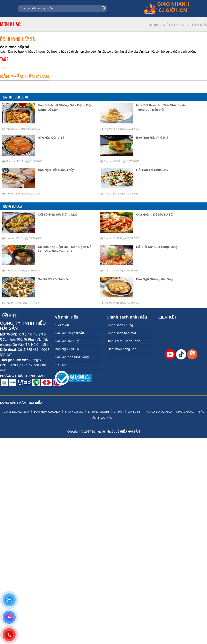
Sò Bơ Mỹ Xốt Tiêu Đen (55, 279)
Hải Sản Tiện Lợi (67, 341)
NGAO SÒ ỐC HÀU (159, 412)
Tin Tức (61, 365)
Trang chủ (161, 25)
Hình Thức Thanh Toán (123, 341)
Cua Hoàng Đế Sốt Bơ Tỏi (155, 214)
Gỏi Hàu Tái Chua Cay (152, 170)
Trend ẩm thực (181, 25)
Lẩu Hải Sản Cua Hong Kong (157, 247)
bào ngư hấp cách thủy (56, 170)
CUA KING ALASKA (16, 412)
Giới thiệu (62, 325)
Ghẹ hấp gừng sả (51, 137)
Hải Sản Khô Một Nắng (72, 357)
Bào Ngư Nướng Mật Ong (154, 279)
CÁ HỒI (118, 412)
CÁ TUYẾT (135, 412)
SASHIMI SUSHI (98, 412)
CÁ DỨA (106, 418)
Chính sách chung (120, 325)
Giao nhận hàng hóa (121, 349)
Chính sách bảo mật (121, 333)
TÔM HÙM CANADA (47, 412)
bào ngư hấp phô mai (152, 137)
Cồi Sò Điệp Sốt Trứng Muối (58, 214)
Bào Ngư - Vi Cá (67, 349)
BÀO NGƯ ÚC (74, 412)
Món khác (200, 25)
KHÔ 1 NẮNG (185, 412)
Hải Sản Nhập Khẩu (69, 333)
